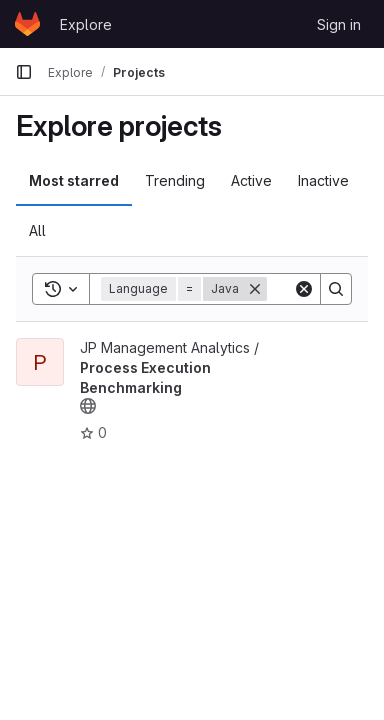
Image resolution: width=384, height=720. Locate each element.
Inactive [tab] (323, 180)
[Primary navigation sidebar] (24, 72)
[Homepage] (27, 24)
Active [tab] (251, 180)
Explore (86, 24)
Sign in (339, 24)
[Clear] (304, 289)
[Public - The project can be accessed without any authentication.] (88, 406)
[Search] (336, 289)
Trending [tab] (175, 180)
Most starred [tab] (74, 180)
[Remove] (255, 289)
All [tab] (37, 230)
